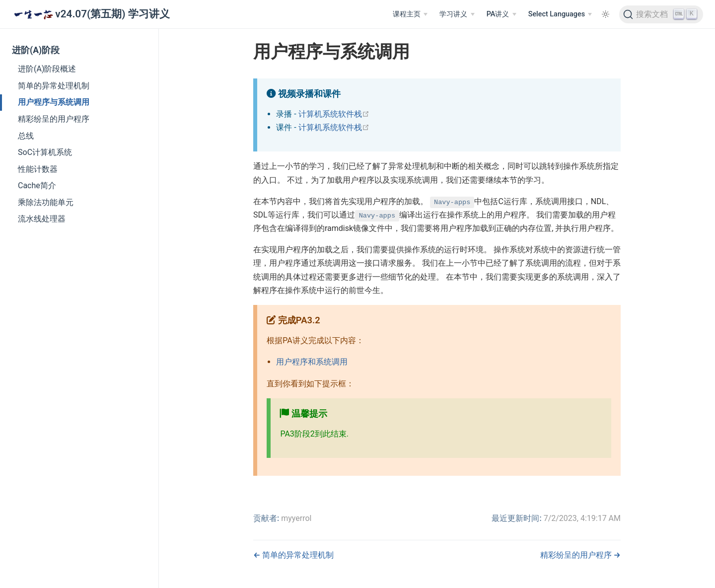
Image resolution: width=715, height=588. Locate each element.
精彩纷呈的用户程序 (54, 119)
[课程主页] (410, 14)
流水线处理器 (42, 219)
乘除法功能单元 (46, 202)
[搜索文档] (661, 14)
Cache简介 (37, 185)
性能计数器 (38, 169)
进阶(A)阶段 (36, 50)
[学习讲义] (457, 14)
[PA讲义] (501, 14)
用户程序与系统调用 (54, 102)
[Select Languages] (560, 14)
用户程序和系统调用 (312, 362)
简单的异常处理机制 (54, 86)
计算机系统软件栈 (334, 114)
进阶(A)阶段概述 (47, 69)
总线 (26, 136)
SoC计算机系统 (45, 152)
